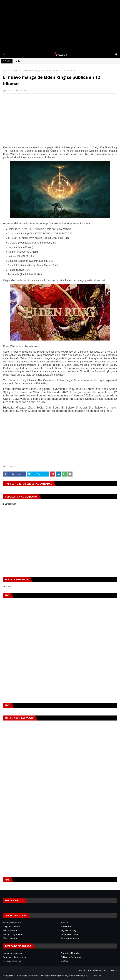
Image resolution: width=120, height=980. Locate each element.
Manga (22, 70)
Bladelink (9, 90)
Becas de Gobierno (12, 922)
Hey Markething (68, 930)
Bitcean (64, 922)
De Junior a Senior (12, 926)
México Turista (68, 926)
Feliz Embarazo (10, 930)
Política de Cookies (12, 961)
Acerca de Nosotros (12, 953)
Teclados (7, 587)
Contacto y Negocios (70, 953)
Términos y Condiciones (14, 957)
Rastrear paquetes (70, 938)
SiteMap (65, 961)
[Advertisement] (60, 25)
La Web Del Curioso (70, 934)
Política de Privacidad (71, 957)
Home (82, 970)
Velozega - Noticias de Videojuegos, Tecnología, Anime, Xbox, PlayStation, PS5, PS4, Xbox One (60, 976)
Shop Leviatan (10, 938)
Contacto (113, 970)
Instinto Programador (13, 934)
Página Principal (10, 70)
